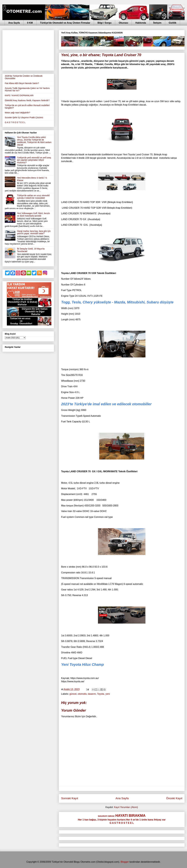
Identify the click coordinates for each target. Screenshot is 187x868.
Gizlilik (173, 23)
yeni (108, 694)
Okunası (123, 23)
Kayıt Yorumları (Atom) (126, 807)
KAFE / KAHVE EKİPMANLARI (19, 95)
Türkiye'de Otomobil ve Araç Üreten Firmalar (65, 23)
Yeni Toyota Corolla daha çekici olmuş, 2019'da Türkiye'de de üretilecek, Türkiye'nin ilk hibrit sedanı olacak (34, 141)
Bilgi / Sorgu (104, 23)
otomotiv (82, 694)
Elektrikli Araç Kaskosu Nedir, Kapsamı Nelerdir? (27, 100)
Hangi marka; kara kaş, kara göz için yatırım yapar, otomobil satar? (34, 232)
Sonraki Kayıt (70, 798)
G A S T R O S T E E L (15, 122)
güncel (73, 694)
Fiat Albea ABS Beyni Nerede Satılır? (22, 83)
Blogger (125, 862)
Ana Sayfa (14, 23)
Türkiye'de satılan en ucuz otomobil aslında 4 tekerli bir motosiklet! (33, 197)
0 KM (30, 23)
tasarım (92, 694)
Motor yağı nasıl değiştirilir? (17, 113)
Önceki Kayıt (174, 798)
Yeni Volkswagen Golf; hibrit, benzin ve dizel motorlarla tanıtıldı (34, 215)
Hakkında (141, 23)
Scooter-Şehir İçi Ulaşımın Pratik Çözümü (24, 117)
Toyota (101, 694)
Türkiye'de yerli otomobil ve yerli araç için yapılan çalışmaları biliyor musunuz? (34, 160)
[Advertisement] (28, 50)
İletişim (157, 23)
